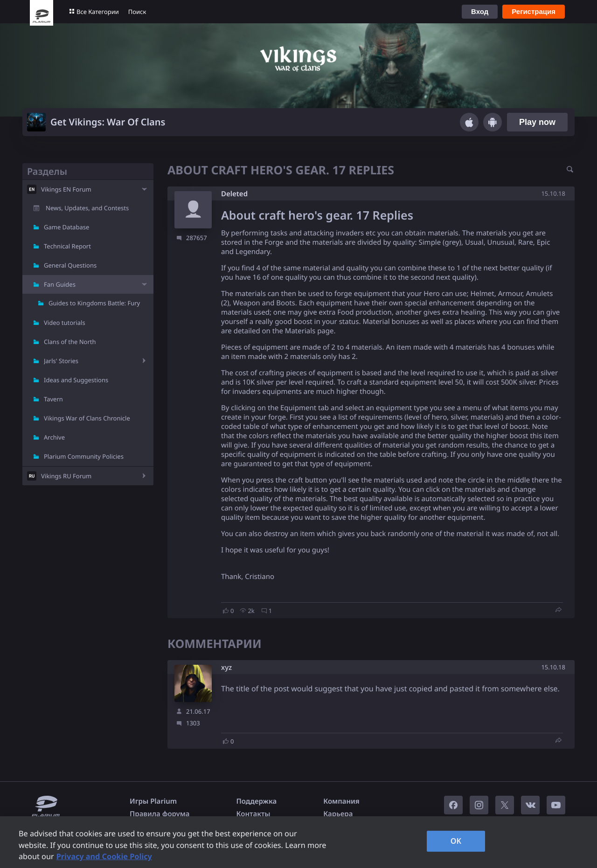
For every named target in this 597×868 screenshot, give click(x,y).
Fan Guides (60, 284)
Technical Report (67, 246)
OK (456, 841)
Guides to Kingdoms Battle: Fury (94, 303)
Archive (54, 437)
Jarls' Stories (61, 361)
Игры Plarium (153, 801)
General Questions (70, 265)
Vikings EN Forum (66, 189)
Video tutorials (65, 323)
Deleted (234, 194)
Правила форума (160, 814)
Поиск (137, 12)
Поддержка (257, 801)
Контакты (253, 814)
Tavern (53, 399)
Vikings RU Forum (66, 476)
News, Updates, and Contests (87, 208)
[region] (298, 842)
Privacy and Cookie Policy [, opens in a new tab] (104, 856)
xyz (226, 668)
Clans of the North (70, 342)
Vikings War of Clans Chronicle (87, 418)
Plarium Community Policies (84, 456)
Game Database (66, 227)
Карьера (338, 814)
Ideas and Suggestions (76, 380)
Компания (341, 801)
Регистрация (534, 11)
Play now (537, 122)
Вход (480, 11)
